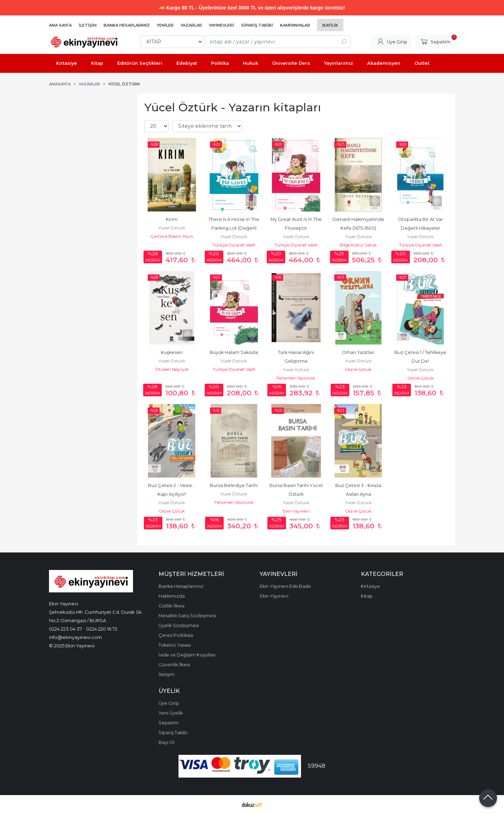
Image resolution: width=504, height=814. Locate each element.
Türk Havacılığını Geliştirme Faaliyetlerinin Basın (296, 361)
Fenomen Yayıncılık (296, 378)
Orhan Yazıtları (358, 352)
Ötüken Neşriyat (172, 369)
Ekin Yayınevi (296, 511)
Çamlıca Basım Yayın (172, 236)
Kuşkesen (172, 352)
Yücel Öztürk (172, 228)
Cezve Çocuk (358, 369)
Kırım (172, 219)
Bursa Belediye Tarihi (234, 485)
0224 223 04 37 (65, 629)
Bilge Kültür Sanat (358, 245)
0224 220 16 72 (102, 629)
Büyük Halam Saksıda (234, 352)
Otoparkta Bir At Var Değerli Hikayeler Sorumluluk (421, 228)
